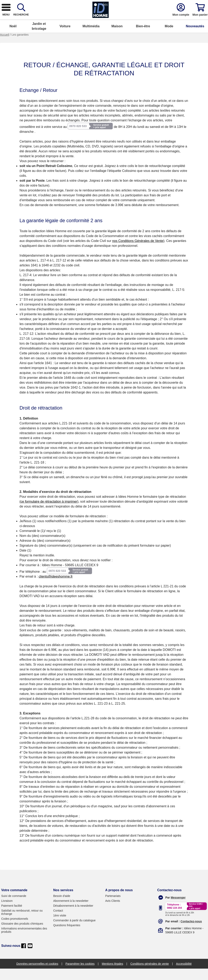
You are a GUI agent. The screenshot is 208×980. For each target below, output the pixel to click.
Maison (117, 38)
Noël (13, 38)
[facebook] (24, 957)
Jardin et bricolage (39, 38)
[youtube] (30, 957)
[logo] (26, 19)
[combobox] (100, 19)
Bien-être (143, 38)
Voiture (65, 38)
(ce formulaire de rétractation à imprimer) (49, 513)
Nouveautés (195, 38)
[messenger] (178, 909)
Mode (169, 38)
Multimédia (91, 38)
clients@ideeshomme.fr (56, 588)
